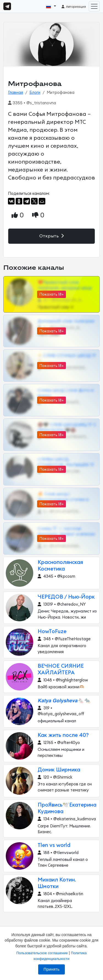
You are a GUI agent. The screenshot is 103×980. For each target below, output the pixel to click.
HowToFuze (52, 632)
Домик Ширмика (59, 770)
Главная (16, 93)
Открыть (51, 236)
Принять (52, 969)
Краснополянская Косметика (60, 566)
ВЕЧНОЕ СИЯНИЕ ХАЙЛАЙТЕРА (61, 669)
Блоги (35, 93)
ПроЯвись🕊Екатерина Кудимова (67, 808)
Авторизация (73, 7)
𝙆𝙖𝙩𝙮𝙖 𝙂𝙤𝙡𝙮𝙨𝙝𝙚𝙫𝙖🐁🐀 (64, 701)
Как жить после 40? (63, 735)
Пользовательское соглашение (42, 953)
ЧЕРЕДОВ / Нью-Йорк (66, 597)
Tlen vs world (54, 845)
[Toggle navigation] (94, 6)
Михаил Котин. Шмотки (57, 883)
